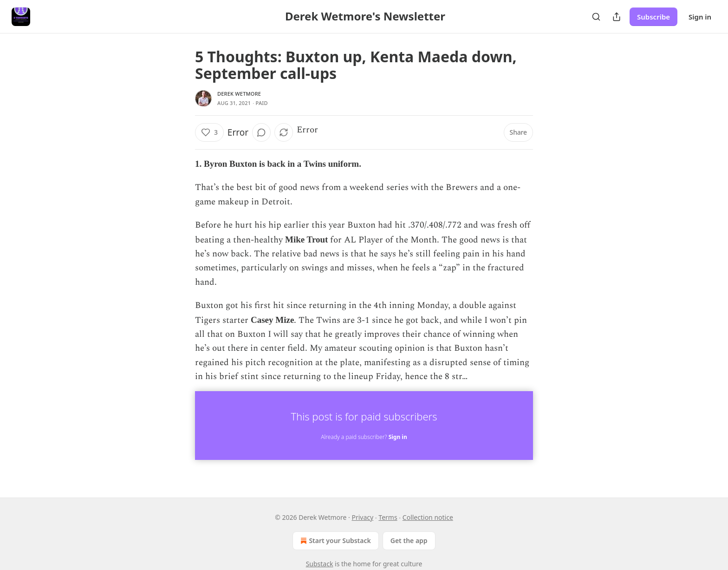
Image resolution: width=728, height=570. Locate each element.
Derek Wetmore (239, 94)
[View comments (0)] (261, 132)
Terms (388, 517)
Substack (320, 564)
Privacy (362, 517)
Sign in (700, 17)
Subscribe (653, 17)
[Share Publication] (617, 17)
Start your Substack (335, 541)
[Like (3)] (209, 132)
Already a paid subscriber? (364, 437)
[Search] (596, 17)
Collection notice (428, 517)
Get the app (409, 541)
